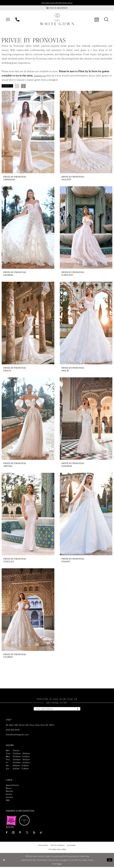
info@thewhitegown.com (17, 736)
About (9, 789)
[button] (8, 20)
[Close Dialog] (4, 861)
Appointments (12, 786)
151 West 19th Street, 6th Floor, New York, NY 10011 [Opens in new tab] (30, 726)
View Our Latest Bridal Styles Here (57, 3)
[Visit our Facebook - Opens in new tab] (7, 834)
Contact (9, 798)
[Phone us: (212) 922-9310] (17, 20)
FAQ (8, 801)
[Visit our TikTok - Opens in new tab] (41, 834)
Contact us (40, 76)
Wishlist (9, 792)
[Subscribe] (79, 710)
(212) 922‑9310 (13, 731)
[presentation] (28, 132)
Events (9, 795)
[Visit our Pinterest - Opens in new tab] (20, 834)
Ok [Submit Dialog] (109, 861)
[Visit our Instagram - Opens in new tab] (13, 834)
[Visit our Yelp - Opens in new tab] (34, 834)
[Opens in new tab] (11, 821)
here (59, 865)
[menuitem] (8, 20)
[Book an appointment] (57, 8)
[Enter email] (57, 710)
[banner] (57, 20)
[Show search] (106, 20)
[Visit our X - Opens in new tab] (27, 834)
